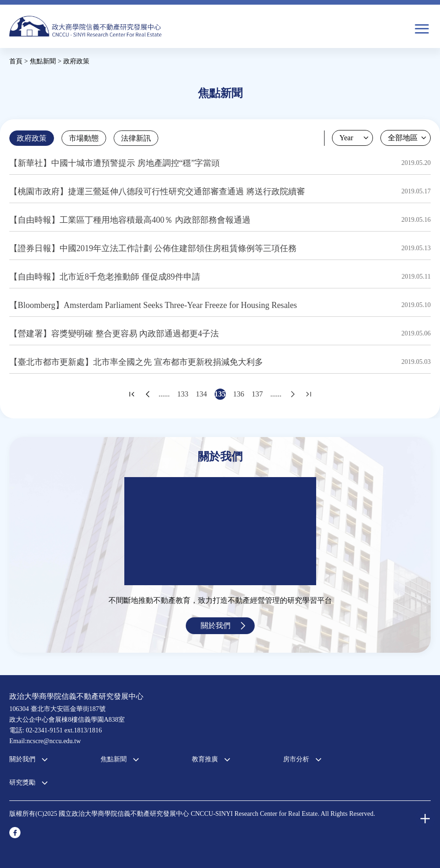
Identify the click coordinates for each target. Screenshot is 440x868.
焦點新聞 (114, 759)
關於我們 (216, 625)
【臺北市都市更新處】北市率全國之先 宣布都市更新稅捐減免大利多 (136, 362)
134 (202, 394)
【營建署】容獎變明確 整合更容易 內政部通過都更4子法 (114, 334)
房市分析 (296, 759)
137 (257, 394)
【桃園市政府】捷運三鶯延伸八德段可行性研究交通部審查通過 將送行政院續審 (157, 191)
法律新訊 (136, 138)
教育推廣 (205, 759)
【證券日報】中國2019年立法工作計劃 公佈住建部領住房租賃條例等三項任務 (153, 248)
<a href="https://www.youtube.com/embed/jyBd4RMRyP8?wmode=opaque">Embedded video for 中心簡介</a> (220, 531)
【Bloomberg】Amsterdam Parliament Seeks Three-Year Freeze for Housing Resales (153, 305)
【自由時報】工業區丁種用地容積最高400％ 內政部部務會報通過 (130, 220)
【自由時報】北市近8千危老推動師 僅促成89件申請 (105, 277)
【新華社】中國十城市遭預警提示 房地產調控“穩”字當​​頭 (115, 163)
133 (183, 394)
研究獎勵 (22, 783)
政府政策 (32, 138)
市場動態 (84, 138)
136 (239, 394)
